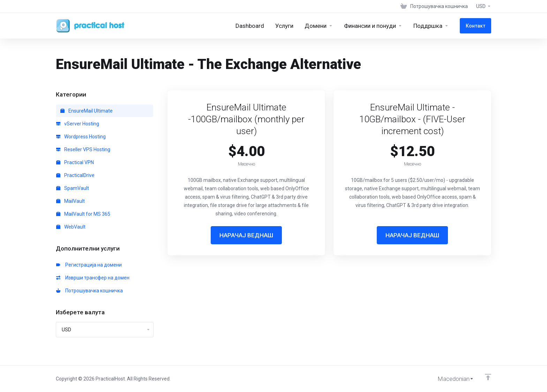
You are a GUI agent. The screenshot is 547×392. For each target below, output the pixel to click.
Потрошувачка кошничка (89, 291)
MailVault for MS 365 (83, 214)
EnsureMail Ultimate (87, 111)
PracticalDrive (75, 175)
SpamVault (73, 188)
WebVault (71, 227)
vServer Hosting (78, 124)
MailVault (70, 201)
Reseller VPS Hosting (83, 149)
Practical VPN (75, 162)
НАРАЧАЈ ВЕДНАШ (246, 235)
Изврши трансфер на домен (93, 278)
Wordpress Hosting (81, 137)
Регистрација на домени (89, 265)
